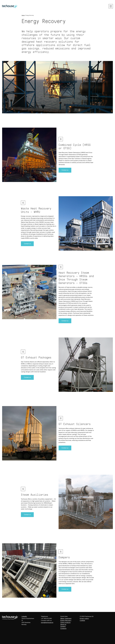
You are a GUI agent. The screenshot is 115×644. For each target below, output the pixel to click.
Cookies (82, 620)
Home (23, 15)
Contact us (65, 170)
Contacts (63, 628)
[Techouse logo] (10, 6)
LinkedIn (24, 616)
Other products (65, 622)
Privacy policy (84, 618)
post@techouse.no (47, 622)
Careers (63, 626)
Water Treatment (66, 618)
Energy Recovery (66, 620)
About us (63, 624)
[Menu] (111, 6)
